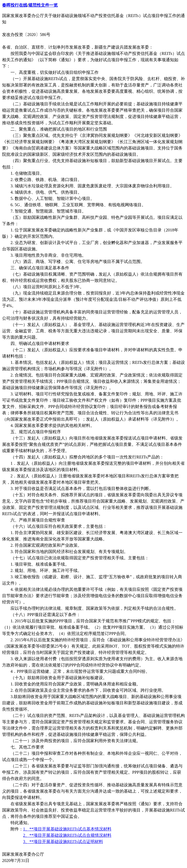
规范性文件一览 (43, 5)
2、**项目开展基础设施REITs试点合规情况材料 (67, 835)
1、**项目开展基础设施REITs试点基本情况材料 (67, 829)
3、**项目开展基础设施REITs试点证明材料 (63, 842)
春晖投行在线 (15, 5)
